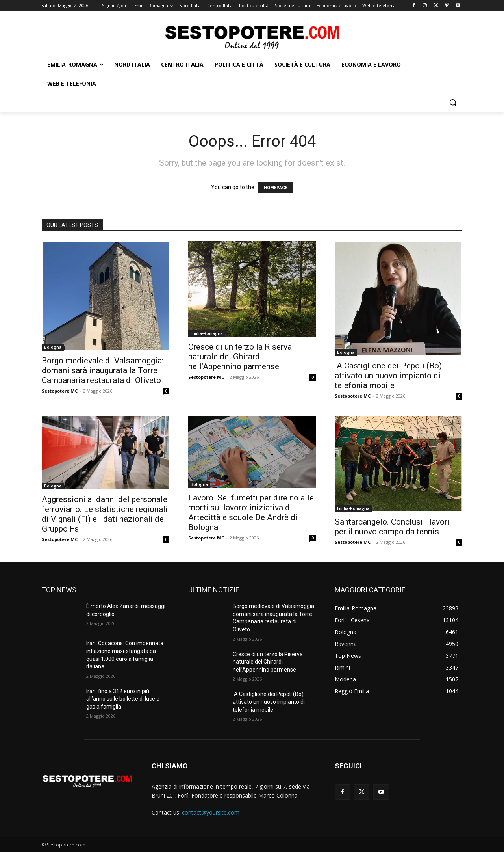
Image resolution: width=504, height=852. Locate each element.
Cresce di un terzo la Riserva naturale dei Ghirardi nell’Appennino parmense (240, 357)
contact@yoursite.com (211, 812)
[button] (453, 102)
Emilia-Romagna (207, 333)
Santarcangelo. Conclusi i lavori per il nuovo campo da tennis (392, 527)
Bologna (53, 347)
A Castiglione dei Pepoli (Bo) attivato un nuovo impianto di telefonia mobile (388, 376)
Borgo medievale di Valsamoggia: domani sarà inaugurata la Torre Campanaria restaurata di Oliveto (103, 370)
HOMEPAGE (276, 188)
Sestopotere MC (60, 391)
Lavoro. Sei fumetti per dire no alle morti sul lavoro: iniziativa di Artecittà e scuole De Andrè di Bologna (251, 513)
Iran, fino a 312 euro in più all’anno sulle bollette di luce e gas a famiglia (123, 699)
